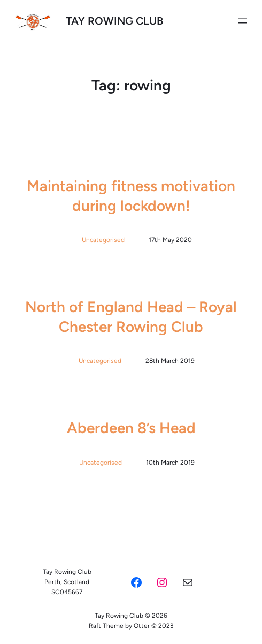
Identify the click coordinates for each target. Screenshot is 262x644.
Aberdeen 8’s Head (131, 428)
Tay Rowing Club (114, 21)
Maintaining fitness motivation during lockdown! (131, 195)
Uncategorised (103, 240)
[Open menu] (243, 21)
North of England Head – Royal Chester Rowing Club (131, 316)
